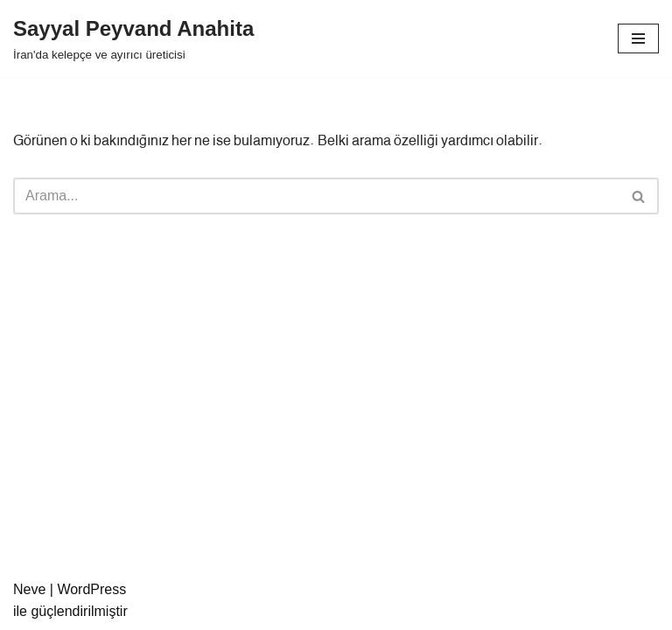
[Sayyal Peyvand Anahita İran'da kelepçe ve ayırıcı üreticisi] (133, 38)
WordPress (91, 589)
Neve (29, 589)
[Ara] (316, 196)
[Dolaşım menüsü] (638, 38)
